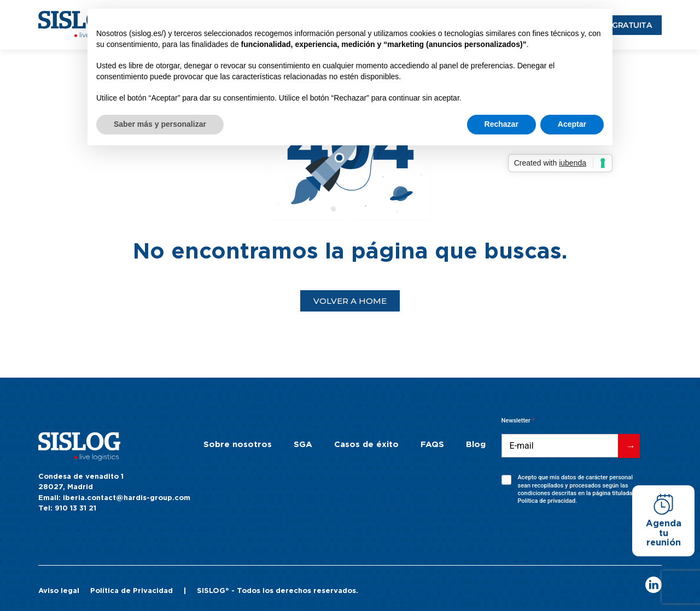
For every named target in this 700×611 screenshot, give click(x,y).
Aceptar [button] (572, 124)
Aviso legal (59, 591)
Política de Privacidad (132, 591)
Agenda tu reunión (664, 533)
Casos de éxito (366, 445)
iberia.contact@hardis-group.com (127, 498)
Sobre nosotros (238, 445)
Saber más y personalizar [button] (160, 124)
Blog (476, 445)
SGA (303, 445)
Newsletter (518, 421)
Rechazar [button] (501, 124)
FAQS (432, 445)
